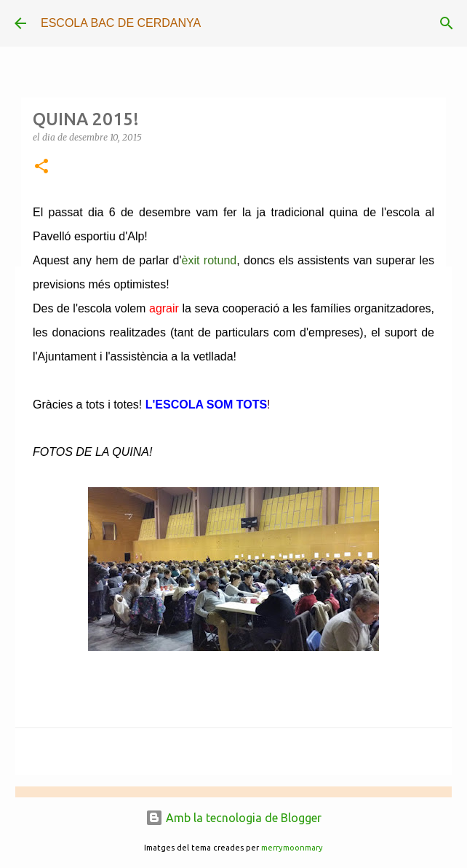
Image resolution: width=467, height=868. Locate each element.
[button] (41, 167)
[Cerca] (447, 23)
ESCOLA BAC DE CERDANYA (121, 23)
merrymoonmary (292, 848)
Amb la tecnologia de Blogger (233, 818)
